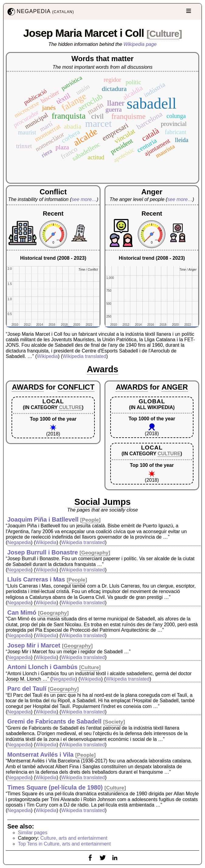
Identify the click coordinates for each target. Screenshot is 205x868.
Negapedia (19, 542)
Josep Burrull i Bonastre (43, 552)
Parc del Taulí (27, 689)
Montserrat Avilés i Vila (40, 755)
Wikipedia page (140, 44)
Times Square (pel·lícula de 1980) (55, 787)
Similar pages (33, 833)
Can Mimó (22, 613)
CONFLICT (76, 387)
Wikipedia (47, 356)
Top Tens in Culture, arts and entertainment (64, 844)
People (91, 520)
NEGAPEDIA (40, 12)
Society (114, 722)
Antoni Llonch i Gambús (42, 667)
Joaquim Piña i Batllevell (43, 519)
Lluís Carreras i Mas (36, 579)
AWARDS (28, 387)
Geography (95, 553)
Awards (103, 369)
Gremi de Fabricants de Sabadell (54, 721)
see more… (84, 199)
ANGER (175, 387)
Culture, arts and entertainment (74, 838)
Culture (164, 34)
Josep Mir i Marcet (34, 645)
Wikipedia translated (84, 356)
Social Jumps (103, 502)
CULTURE (70, 407)
